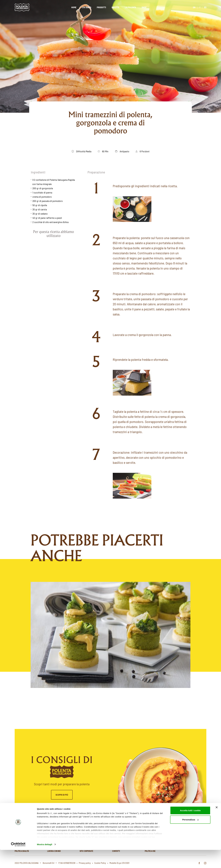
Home (74, 7)
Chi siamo (87, 7)
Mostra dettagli (45, 862)
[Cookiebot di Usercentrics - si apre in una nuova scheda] (18, 863)
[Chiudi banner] (217, 825)
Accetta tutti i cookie (190, 828)
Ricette (115, 7)
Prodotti (101, 7)
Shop (144, 7)
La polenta (130, 7)
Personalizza (190, 838)
